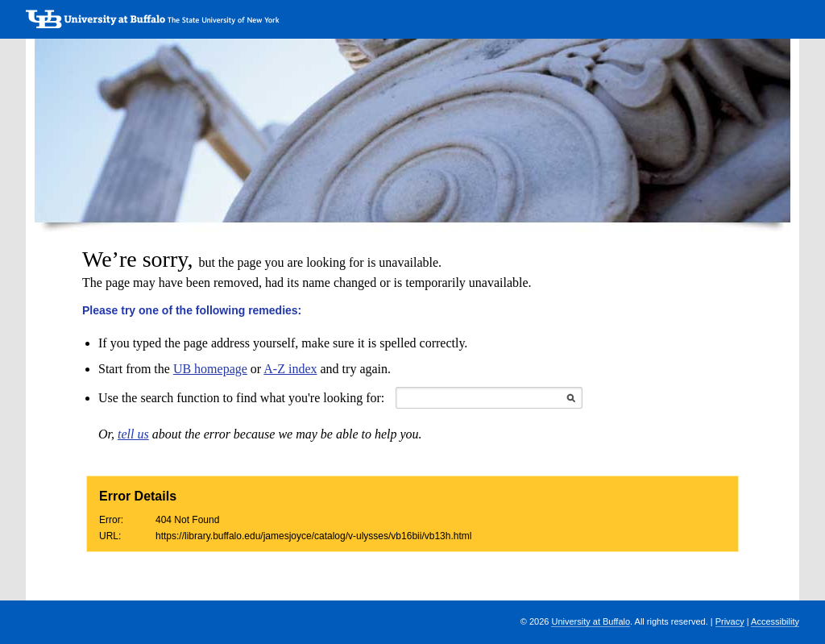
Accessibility (775, 621)
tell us (133, 434)
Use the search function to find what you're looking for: (241, 398)
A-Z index (290, 369)
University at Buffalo (591, 621)
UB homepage (210, 369)
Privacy (730, 621)
